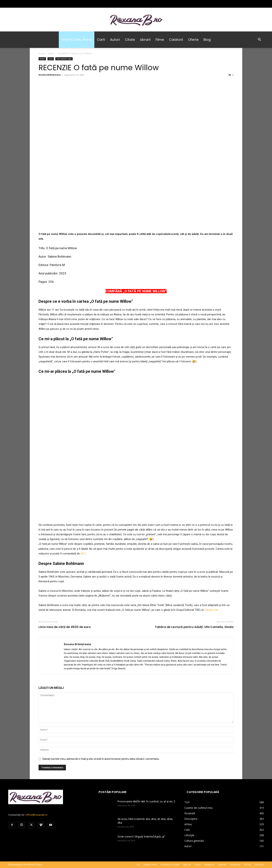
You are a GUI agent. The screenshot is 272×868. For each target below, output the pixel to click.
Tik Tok (247, 865)
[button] (259, 40)
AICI (83, 554)
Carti (101, 40)
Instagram (209, 865)
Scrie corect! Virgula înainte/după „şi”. (142, 837)
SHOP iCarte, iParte (77, 40)
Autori (115, 40)
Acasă (42, 53)
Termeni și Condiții (170, 865)
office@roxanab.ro (37, 815)
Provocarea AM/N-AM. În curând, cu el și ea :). (147, 801)
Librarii (145, 40)
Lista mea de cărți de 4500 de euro (65, 627)
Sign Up (187, 865)
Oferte (193, 40)
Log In (198, 865)
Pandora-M (57, 265)
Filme (160, 40)
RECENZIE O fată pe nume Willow (99, 68)
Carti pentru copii (64, 59)
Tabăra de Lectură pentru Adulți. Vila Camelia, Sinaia (194, 627)
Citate (130, 40)
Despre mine (150, 865)
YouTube (259, 865)
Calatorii (176, 40)
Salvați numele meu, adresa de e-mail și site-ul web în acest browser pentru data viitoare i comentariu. (101, 759)
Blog (207, 40)
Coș (138, 865)
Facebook (235, 865)
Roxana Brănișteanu (50, 75)
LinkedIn (222, 865)
